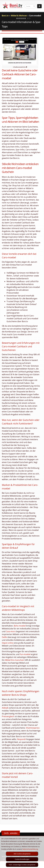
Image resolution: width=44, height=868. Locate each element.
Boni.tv (5, 16)
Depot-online (8, 643)
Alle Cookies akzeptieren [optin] (22, 854)
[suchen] (34, 6)
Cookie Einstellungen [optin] (22, 859)
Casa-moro (11, 631)
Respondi (21, 739)
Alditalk (5, 708)
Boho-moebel (20, 626)
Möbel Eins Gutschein (15, 660)
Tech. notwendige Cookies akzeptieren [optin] (22, 865)
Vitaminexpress (33, 728)
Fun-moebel (25, 654)
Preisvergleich (8, 716)
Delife (4, 637)
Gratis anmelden (11, 833)
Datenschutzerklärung (30, 849)
